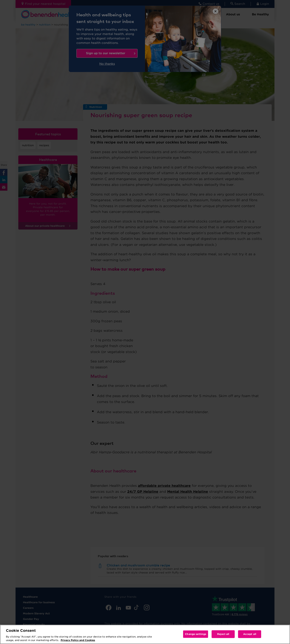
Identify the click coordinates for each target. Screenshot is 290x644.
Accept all (250, 634)
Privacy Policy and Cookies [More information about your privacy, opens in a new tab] (78, 640)
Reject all (223, 634)
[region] (145, 634)
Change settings (196, 634)
